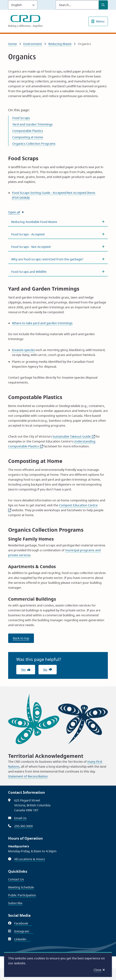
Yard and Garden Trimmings (33, 124)
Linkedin (22, 939)
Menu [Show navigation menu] (100, 21)
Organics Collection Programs (34, 144)
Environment (33, 44)
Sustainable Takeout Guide (74, 436)
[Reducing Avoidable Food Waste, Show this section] (58, 222)
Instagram (24, 931)
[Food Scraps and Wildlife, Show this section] (58, 272)
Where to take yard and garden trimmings (42, 323)
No (45, 670)
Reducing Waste (60, 44)
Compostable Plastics (28, 131)
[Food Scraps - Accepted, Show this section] (58, 234)
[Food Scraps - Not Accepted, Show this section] (58, 247)
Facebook (23, 923)
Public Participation (22, 895)
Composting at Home (28, 137)
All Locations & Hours (30, 859)
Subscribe (15, 903)
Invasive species (23, 350)
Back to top (21, 638)
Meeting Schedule (21, 887)
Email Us (20, 818)
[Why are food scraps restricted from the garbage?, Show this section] (58, 259)
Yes (23, 670)
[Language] (23, 5)
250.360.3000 (24, 826)
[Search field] (77, 5)
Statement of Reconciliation (28, 776)
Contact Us (16, 879)
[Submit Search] (103, 5)
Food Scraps (21, 118)
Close (98, 970)
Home (13, 44)
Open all (14, 212)
